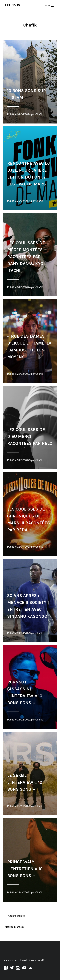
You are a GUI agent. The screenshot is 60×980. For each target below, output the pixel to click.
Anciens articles (15, 916)
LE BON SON (12, 5)
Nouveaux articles (16, 927)
